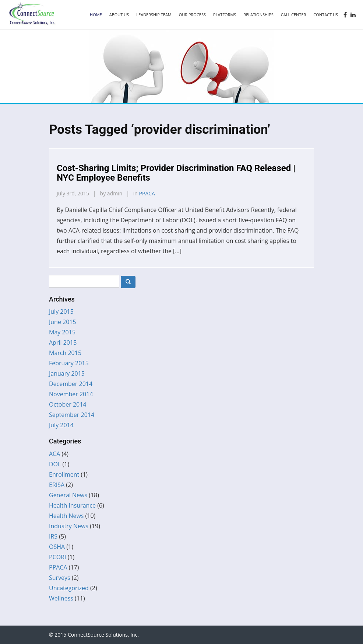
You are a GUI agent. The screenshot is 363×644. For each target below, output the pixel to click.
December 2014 (71, 384)
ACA (54, 454)
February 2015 (69, 363)
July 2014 (61, 425)
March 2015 (65, 353)
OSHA (57, 547)
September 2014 (72, 415)
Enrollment (64, 474)
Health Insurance (72, 505)
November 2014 (71, 394)
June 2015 (63, 322)
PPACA (147, 193)
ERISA (57, 485)
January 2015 (67, 373)
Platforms (225, 15)
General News (68, 495)
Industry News (69, 526)
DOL (55, 464)
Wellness (61, 598)
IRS (53, 536)
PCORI (58, 557)
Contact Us (326, 15)
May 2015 (62, 332)
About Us (119, 15)
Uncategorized (69, 588)
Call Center (294, 15)
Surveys (60, 578)
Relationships (258, 15)
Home (96, 15)
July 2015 (61, 311)
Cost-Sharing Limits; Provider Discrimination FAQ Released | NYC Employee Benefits (176, 173)
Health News (66, 516)
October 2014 (68, 404)
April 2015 (63, 342)
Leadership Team (154, 15)
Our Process (192, 15)
